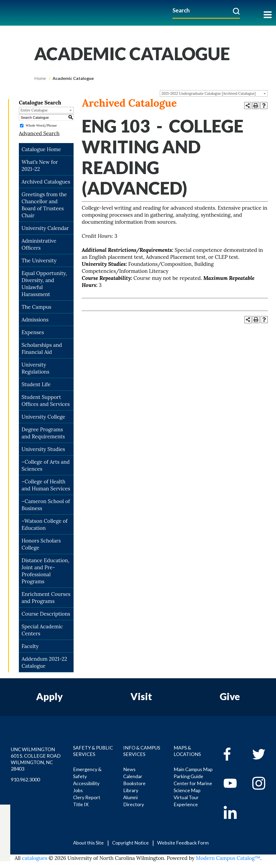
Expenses (33, 332)
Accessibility (86, 783)
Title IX (81, 804)
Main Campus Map (193, 769)
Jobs (78, 790)
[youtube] (234, 783)
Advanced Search (39, 133)
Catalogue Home (41, 149)
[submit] (236, 11)
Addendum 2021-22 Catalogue (44, 662)
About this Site (88, 843)
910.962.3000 (25, 779)
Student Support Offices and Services (46, 401)
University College (43, 417)
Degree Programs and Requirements (43, 433)
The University (39, 260)
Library (131, 790)
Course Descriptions (46, 614)
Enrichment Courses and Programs (46, 598)
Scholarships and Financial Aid (42, 348)
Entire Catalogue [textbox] (34, 110)
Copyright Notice (130, 843)
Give (230, 696)
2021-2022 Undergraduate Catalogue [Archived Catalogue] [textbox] (209, 94)
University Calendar (45, 228)
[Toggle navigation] (268, 15)
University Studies (43, 449)
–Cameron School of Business (46, 505)
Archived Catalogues (46, 182)
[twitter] (5, 823)
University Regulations (35, 368)
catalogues (34, 858)
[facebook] (234, 754)
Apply (49, 696)
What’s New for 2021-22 (40, 165)
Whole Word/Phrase (41, 125)
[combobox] (214, 93)
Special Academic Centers (42, 630)
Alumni (130, 797)
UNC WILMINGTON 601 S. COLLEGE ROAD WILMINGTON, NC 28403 (36, 759)
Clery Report (87, 797)
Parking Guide (188, 776)
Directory (134, 804)
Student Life (36, 384)
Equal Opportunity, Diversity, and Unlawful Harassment (44, 284)
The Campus (36, 307)
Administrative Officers (39, 244)
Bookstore (134, 783)
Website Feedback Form (183, 843)
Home (40, 78)
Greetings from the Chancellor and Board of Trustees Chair (44, 205)
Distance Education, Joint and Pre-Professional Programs (45, 571)
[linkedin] (234, 812)
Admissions (35, 320)
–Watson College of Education (44, 524)
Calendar (133, 776)
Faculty (30, 646)
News (129, 769)
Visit (141, 696)
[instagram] (5, 842)
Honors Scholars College (41, 544)
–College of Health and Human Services (46, 485)
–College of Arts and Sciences (46, 465)
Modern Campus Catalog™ (228, 858)
